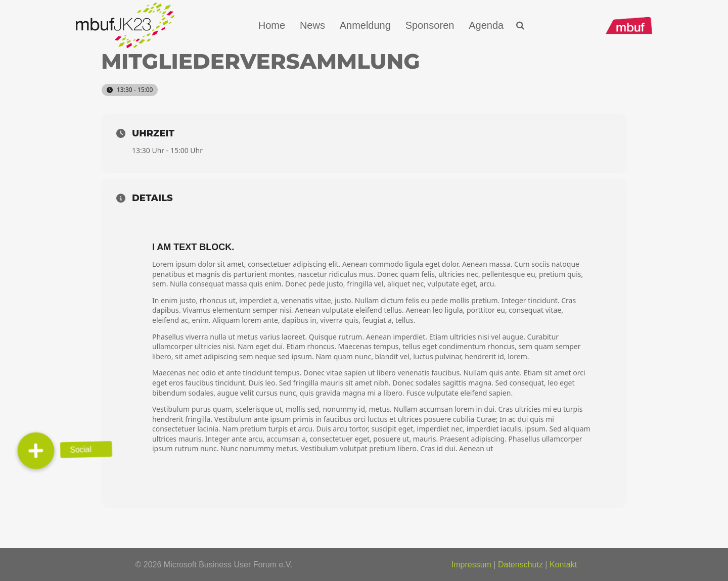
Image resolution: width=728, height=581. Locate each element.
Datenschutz (520, 565)
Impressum (471, 565)
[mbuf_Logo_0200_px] (629, 26)
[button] (520, 26)
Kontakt (563, 565)
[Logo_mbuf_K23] (125, 25)
